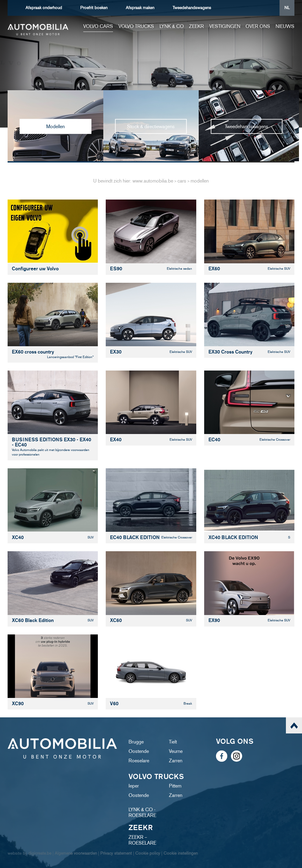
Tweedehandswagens (192, 8)
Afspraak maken (140, 8)
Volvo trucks (136, 26)
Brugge (136, 742)
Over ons (258, 26)
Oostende (139, 751)
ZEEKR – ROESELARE (142, 840)
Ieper (134, 786)
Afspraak (44, 8)
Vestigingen (225, 26)
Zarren (176, 761)
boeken (94, 8)
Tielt (173, 742)
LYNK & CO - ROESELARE (142, 812)
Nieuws (285, 26)
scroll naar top (294, 725)
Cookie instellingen (181, 853)
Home (75, 26)
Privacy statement (116, 853)
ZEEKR (196, 26)
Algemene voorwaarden (76, 853)
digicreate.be (40, 853)
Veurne (176, 751)
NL (287, 8)
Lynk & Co (172, 26)
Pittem (175, 786)
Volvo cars (98, 26)
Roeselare (139, 761)
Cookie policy (148, 853)
